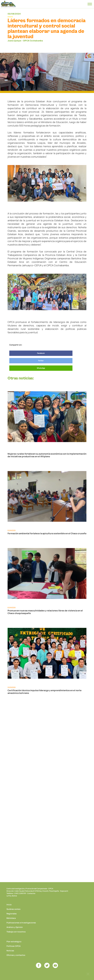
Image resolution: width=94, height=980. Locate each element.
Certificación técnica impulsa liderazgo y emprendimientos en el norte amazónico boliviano (45, 692)
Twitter (41, 361)
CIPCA (8, 4)
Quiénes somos (13, 909)
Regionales (12, 914)
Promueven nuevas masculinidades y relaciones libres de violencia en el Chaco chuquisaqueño (45, 612)
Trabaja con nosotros (16, 932)
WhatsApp (41, 368)
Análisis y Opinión (15, 927)
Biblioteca (11, 918)
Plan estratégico (14, 941)
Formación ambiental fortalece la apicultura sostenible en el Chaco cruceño (47, 533)
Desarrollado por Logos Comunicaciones (88, 974)
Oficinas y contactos (16, 955)
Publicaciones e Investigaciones (21, 923)
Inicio (9, 905)
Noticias (10, 951)
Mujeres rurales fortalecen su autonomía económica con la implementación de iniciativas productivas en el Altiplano (47, 455)
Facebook (41, 353)
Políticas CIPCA (13, 946)
